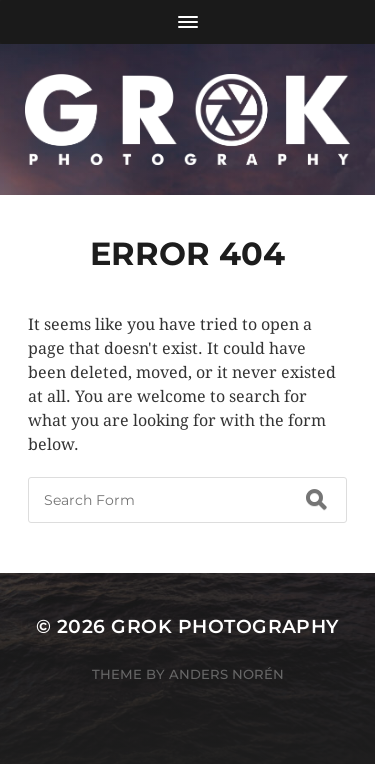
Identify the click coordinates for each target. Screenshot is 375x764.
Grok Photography (225, 626)
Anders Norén (226, 674)
